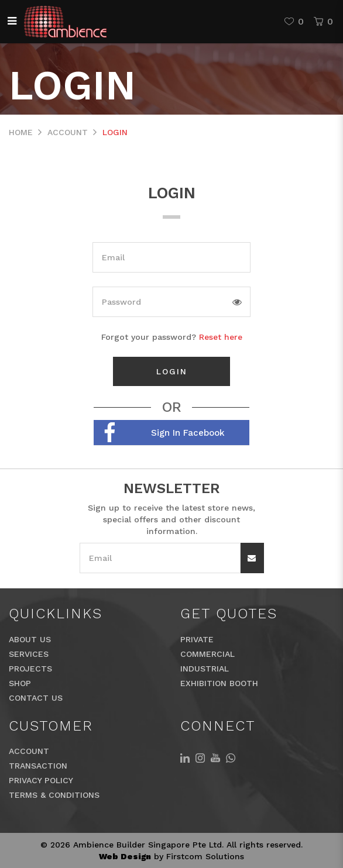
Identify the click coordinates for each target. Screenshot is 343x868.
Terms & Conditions (54, 795)
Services (29, 654)
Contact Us (36, 698)
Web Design (125, 856)
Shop (20, 683)
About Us (30, 639)
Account (68, 132)
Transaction (38, 766)
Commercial (207, 654)
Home (21, 132)
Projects (30, 669)
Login (115, 132)
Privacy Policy (41, 780)
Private (197, 639)
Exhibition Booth (219, 683)
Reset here (221, 337)
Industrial (205, 669)
